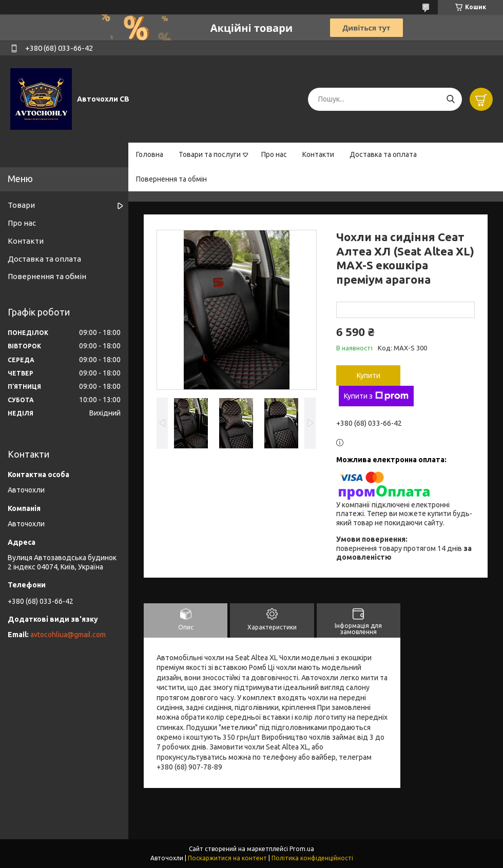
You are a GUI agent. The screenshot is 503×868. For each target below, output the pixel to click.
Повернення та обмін (171, 179)
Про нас (274, 154)
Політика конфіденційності (312, 858)
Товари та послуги (210, 154)
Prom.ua (302, 849)
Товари (21, 205)
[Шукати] (450, 99)
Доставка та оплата (383, 154)
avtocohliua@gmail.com (68, 635)
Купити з (376, 396)
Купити (369, 376)
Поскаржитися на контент (227, 858)
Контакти (318, 154)
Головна (150, 154)
